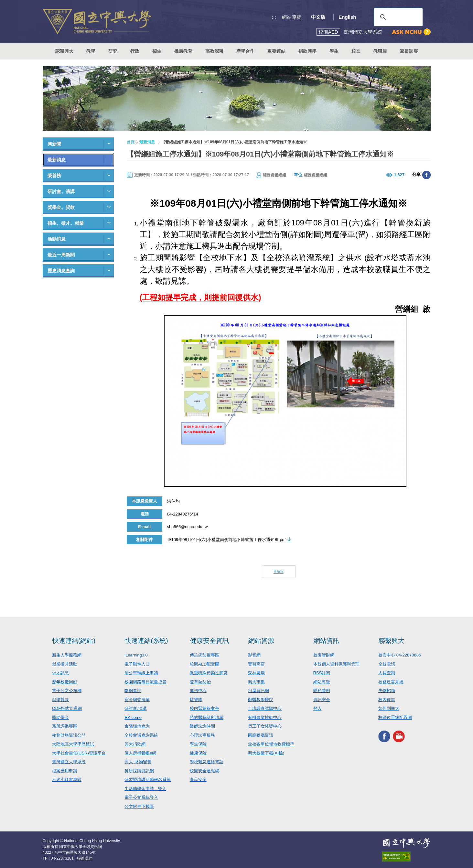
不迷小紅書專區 (67, 780)
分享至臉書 (426, 175)
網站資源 (261, 641)
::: (274, 17)
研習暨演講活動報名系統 (148, 780)
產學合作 (245, 51)
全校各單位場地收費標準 (271, 744)
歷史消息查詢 (61, 271)
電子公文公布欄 (67, 691)
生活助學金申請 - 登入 (145, 789)
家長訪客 (409, 51)
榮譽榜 (54, 176)
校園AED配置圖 (205, 664)
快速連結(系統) (146, 641)
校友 (356, 51)
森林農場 (256, 673)
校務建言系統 (391, 682)
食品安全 (198, 780)
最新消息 (57, 160)
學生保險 (198, 744)
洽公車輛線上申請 (141, 673)
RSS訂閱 (322, 673)
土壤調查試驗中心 (265, 708)
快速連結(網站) (74, 641)
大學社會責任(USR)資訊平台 (79, 753)
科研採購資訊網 (139, 771)
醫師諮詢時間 (202, 726)
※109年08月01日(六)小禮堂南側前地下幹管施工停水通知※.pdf (226, 540)
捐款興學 (307, 51)
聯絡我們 (85, 858)
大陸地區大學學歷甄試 (73, 744)
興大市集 (256, 682)
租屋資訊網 (258, 691)
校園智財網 (324, 655)
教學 (91, 51)
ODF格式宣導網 (67, 708)
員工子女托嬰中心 (265, 726)
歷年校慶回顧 (65, 682)
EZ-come (133, 717)
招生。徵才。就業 (66, 223)
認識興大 (64, 51)
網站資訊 (327, 641)
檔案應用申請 (65, 771)
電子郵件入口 (137, 664)
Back (279, 571)
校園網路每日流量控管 (145, 682)
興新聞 (54, 144)
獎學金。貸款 (61, 207)
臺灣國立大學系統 (69, 762)
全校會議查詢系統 (141, 735)
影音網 (254, 655)
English (347, 17)
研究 (113, 51)
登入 (317, 708)
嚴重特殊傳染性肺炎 (209, 673)
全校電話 (387, 664)
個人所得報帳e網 (140, 753)
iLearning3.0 (136, 655)
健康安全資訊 (210, 641)
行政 (135, 51)
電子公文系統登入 (141, 797)
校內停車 (387, 700)
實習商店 (256, 664)
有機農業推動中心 (265, 717)
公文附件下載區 (139, 806)
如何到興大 (389, 708)
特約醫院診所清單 (207, 717)
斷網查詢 (133, 691)
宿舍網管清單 (137, 700)
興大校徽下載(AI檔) (266, 753)
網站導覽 (292, 17)
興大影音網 (399, 736)
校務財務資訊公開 (69, 735)
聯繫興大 (392, 641)
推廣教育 (183, 51)
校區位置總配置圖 (395, 717)
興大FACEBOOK (384, 736)
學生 (334, 51)
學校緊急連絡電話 (207, 762)
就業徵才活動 (65, 664)
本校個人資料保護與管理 (336, 664)
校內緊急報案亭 (204, 708)
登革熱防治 (200, 682)
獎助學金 (60, 717)
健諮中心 (198, 691)
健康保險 (198, 753)
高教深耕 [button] (214, 51)
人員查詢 (387, 673)
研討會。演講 (61, 191)
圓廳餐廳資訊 (261, 735)
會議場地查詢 (137, 726)
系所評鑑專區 (65, 726)
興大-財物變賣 (138, 762)
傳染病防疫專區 (204, 655)
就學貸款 (60, 700)
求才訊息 (60, 673)
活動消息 (57, 239)
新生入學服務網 (67, 655)
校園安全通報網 (204, 771)
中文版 (318, 17)
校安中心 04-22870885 (400, 655)
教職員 (380, 51)
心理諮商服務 (202, 735)
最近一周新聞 (61, 255)
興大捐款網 (135, 744)
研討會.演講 (136, 708)
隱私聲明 (322, 691)
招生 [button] (157, 51)
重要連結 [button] (276, 51)
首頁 (131, 142)
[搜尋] (397, 17)
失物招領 (387, 691)
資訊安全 (322, 700)
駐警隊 (196, 700)
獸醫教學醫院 (261, 700)
